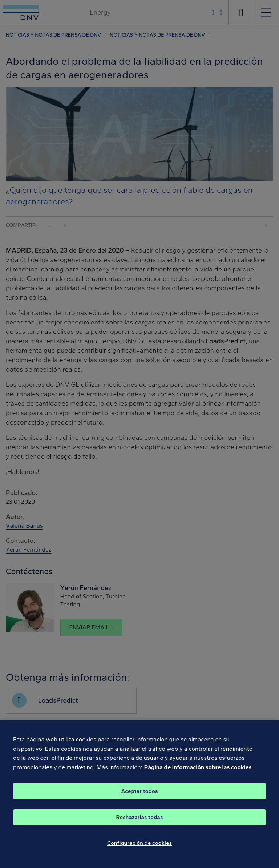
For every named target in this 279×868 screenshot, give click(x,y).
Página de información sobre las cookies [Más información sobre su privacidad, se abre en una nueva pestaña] (198, 772)
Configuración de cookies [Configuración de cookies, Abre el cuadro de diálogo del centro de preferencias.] (139, 848)
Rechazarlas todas (140, 822)
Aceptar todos (140, 796)
